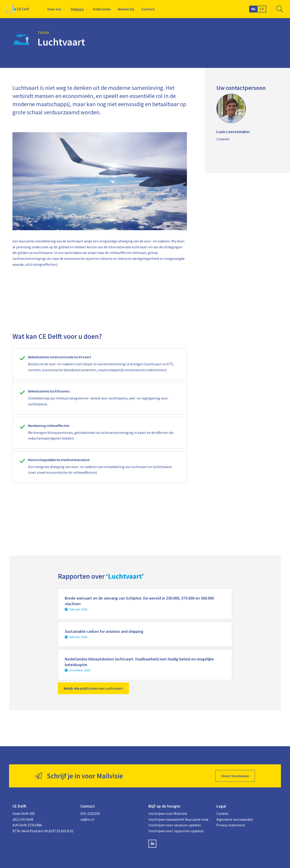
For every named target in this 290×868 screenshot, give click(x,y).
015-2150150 (90, 813)
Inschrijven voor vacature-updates (175, 825)
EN (262, 9)
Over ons (54, 9)
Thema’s (77, 9)
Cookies (222, 813)
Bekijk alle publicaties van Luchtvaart (93, 688)
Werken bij (126, 9)
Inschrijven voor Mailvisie (168, 813)
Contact (148, 9)
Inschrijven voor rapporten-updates (176, 831)
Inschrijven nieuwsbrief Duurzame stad (178, 819)
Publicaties (102, 9)
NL (254, 9)
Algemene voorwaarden (235, 819)
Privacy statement (231, 825)
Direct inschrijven (235, 776)
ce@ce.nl (87, 819)
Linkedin (223, 139)
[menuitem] (55, 9)
